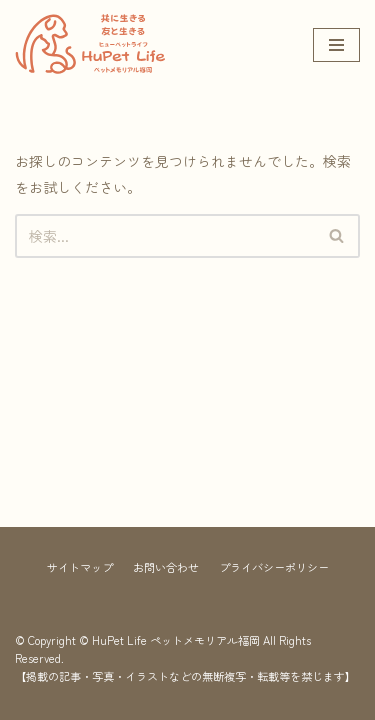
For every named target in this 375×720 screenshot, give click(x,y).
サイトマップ (80, 567)
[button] (336, 235)
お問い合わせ (166, 567)
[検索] (165, 236)
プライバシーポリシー (274, 567)
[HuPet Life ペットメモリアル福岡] (90, 44)
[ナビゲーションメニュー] (336, 45)
